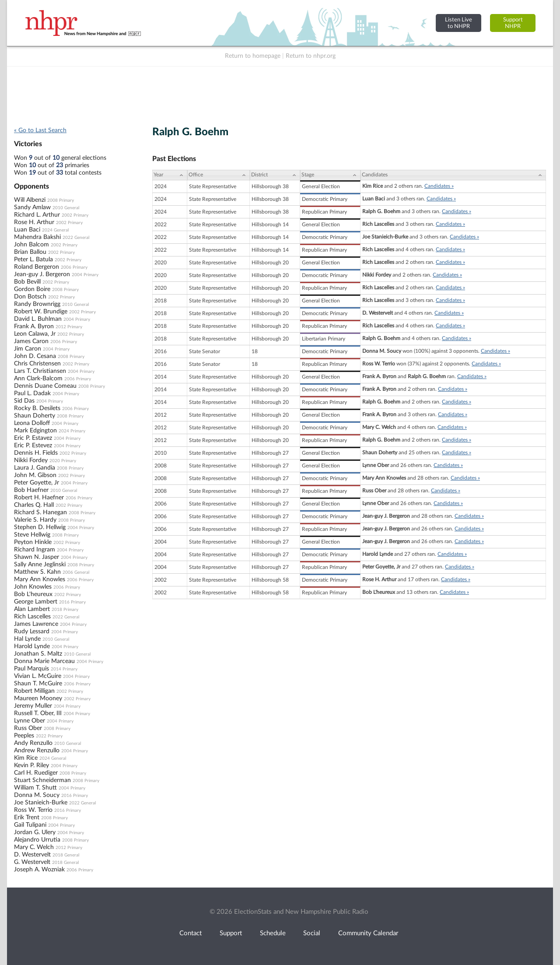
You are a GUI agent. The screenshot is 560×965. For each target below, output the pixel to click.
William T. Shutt (35, 788)
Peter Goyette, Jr (37, 483)
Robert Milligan (34, 691)
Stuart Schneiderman (42, 780)
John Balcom (31, 245)
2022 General (76, 238)
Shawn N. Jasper (37, 557)
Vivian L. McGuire (38, 676)
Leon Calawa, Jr (35, 334)
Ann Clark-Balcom (38, 379)
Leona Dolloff (32, 423)
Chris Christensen (37, 364)
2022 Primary (49, 736)
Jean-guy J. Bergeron (42, 274)
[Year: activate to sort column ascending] (170, 175)
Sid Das (24, 401)
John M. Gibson (35, 475)
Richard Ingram (35, 550)
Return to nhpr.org (311, 56)
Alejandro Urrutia (37, 840)
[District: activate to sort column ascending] (275, 175)
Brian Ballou (30, 252)
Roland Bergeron (37, 267)
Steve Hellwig (32, 535)
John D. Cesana (35, 356)
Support (231, 933)
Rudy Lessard (32, 632)
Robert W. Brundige (41, 312)
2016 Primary (72, 602)
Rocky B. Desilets (37, 408)
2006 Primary (74, 267)
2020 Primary (63, 461)
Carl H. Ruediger (36, 773)
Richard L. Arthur (37, 215)
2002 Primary (75, 215)
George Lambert (36, 602)
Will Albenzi (30, 200)
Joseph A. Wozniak (39, 870)
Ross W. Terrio (33, 810)
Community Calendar (368, 933)
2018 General (66, 855)
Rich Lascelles (32, 617)
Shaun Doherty (35, 416)
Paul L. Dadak (32, 393)
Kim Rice (26, 758)
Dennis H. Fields (36, 453)
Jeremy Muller (33, 706)
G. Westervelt (32, 862)
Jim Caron (28, 349)
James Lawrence (36, 624)
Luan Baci (27, 230)
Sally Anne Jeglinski (40, 565)
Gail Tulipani (30, 825)
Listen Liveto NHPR (458, 23)
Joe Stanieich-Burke (41, 803)
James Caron (31, 341)
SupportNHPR (513, 23)
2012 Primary (69, 327)
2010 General (66, 208)
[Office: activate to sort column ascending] (219, 175)
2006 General (76, 572)
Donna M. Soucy (37, 795)
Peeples (24, 736)
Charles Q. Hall (34, 505)
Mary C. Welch (34, 847)
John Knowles (33, 587)
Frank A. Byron (34, 326)
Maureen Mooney (38, 698)
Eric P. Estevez (33, 446)
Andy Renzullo (33, 743)
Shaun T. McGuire (38, 684)
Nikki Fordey (31, 460)
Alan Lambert (32, 609)
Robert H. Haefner (39, 498)
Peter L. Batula (33, 260)
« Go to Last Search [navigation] (40, 130)
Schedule (273, 933)
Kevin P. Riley (31, 765)
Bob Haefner (31, 490)
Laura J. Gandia (35, 468)
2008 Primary (61, 200)
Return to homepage (253, 56)
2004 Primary (85, 275)
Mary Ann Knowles (40, 579)
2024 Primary (72, 431)
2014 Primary (64, 669)
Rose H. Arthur (34, 222)
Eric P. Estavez (33, 438)
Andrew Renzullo (37, 751)
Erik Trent (27, 818)
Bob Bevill (27, 282)
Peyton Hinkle (33, 542)
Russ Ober (28, 728)
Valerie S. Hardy (35, 520)
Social (312, 933)
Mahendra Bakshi (37, 237)
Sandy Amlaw (32, 207)
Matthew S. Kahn (37, 572)
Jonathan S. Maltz (38, 654)
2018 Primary (65, 610)
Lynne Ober (30, 721)
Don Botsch (30, 297)
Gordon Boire (32, 289)
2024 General (55, 230)
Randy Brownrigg (37, 304)
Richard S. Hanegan (40, 512)
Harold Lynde (32, 646)
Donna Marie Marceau (44, 661)
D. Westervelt (32, 855)
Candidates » (439, 186)
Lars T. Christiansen (40, 371)
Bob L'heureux (33, 594)
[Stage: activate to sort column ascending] (330, 175)
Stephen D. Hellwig (40, 527)
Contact (191, 933)
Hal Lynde (27, 639)
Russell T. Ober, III (38, 713)
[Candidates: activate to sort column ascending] (453, 175)
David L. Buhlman (38, 319)
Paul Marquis (31, 669)
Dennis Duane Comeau (45, 386)
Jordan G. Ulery (35, 832)
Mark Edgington (35, 431)
